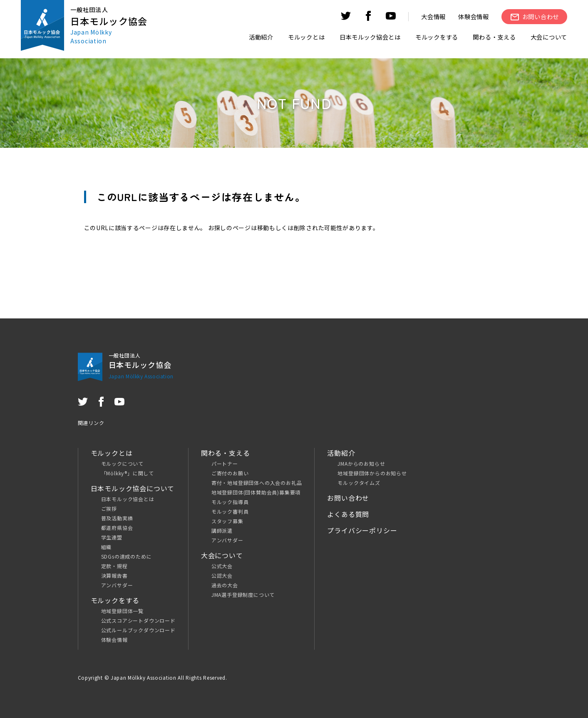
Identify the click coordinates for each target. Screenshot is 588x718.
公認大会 (222, 575)
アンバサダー (117, 585)
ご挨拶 (109, 508)
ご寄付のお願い (230, 473)
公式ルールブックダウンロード (138, 630)
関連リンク (91, 423)
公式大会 (222, 566)
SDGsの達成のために (127, 556)
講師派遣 (222, 530)
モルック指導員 (230, 502)
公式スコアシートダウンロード (138, 620)
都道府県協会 (117, 528)
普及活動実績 (117, 518)
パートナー (225, 463)
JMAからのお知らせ (361, 463)
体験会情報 (474, 16)
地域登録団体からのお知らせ (372, 473)
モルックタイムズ (359, 483)
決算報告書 (114, 575)
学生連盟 (112, 537)
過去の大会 (225, 585)
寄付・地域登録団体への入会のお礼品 (257, 483)
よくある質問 (348, 514)
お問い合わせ (348, 498)
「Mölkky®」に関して (128, 473)
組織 (107, 547)
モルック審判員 (230, 511)
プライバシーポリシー (362, 530)
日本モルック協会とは (128, 499)
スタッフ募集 (227, 521)
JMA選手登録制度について (243, 595)
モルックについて (122, 463)
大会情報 (433, 16)
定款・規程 (114, 566)
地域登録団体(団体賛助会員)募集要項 (256, 492)
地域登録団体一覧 (122, 611)
